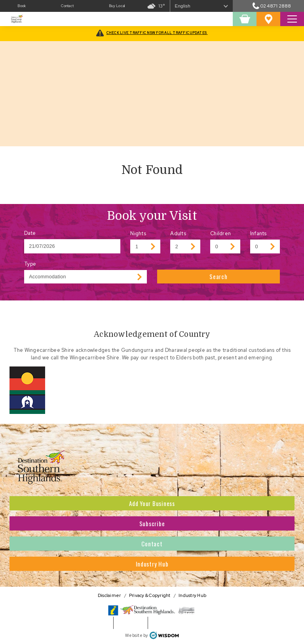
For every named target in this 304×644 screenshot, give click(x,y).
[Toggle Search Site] (292, 19)
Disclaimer (109, 595)
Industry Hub (152, 564)
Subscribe (152, 523)
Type (30, 264)
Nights (138, 233)
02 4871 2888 (272, 6)
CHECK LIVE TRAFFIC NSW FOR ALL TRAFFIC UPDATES (157, 33)
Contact (67, 6)
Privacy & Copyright (150, 595)
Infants (258, 233)
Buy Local (117, 6)
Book (22, 6)
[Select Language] (201, 6)
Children (220, 233)
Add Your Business (152, 503)
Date (30, 233)
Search (218, 276)
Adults (178, 233)
